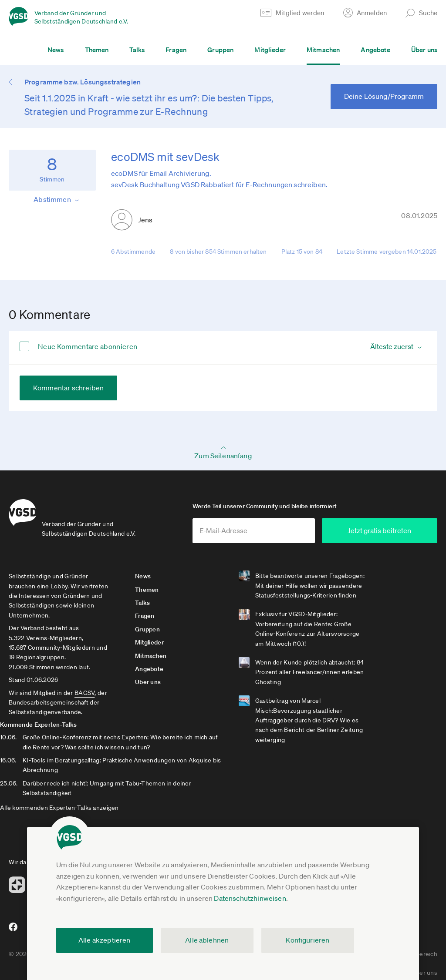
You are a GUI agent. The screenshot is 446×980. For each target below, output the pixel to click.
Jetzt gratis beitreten (385, 534)
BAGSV (84, 696)
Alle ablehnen (207, 940)
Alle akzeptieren (105, 940)
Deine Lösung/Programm (384, 96)
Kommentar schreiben (68, 388)
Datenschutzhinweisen (250, 898)
